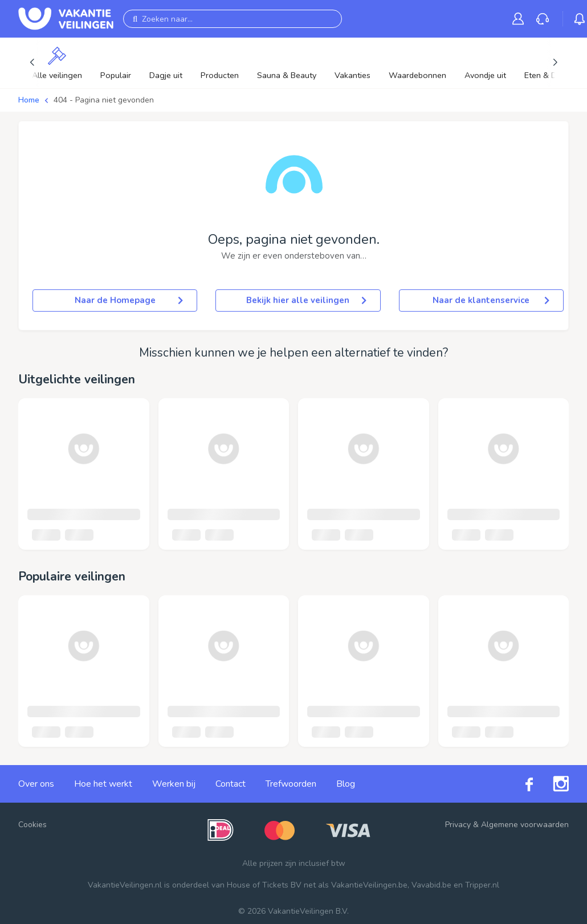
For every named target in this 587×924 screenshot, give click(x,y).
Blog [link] (346, 784)
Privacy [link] (458, 825)
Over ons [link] (36, 784)
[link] (520, 19)
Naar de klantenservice (491, 300)
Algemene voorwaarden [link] (525, 825)
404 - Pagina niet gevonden (104, 100)
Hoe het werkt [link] (103, 784)
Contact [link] (231, 784)
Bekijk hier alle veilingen (306, 300)
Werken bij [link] (174, 784)
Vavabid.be (431, 885)
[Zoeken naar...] (233, 19)
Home (29, 100)
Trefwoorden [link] (291, 784)
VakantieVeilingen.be (369, 885)
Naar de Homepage (129, 300)
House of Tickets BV (264, 885)
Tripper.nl (482, 885)
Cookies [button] (32, 825)
